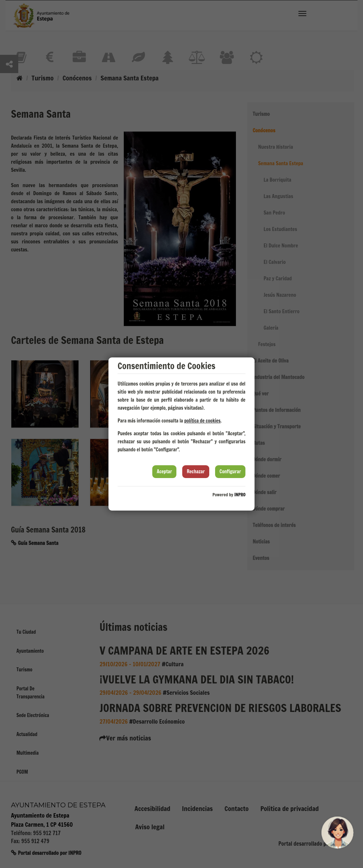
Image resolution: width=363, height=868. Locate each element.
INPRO (240, 495)
